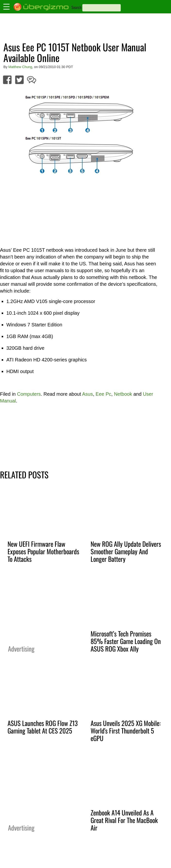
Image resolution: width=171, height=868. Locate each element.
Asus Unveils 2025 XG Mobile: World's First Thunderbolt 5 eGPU (126, 731)
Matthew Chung (20, 67)
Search (76, 7)
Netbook (123, 394)
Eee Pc (103, 394)
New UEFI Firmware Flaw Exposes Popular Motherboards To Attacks (43, 551)
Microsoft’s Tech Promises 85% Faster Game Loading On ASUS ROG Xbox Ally (126, 641)
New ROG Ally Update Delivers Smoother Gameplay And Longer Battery (126, 551)
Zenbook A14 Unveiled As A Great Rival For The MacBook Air (124, 820)
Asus (87, 394)
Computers (29, 394)
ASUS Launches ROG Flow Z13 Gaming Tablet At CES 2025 (43, 727)
